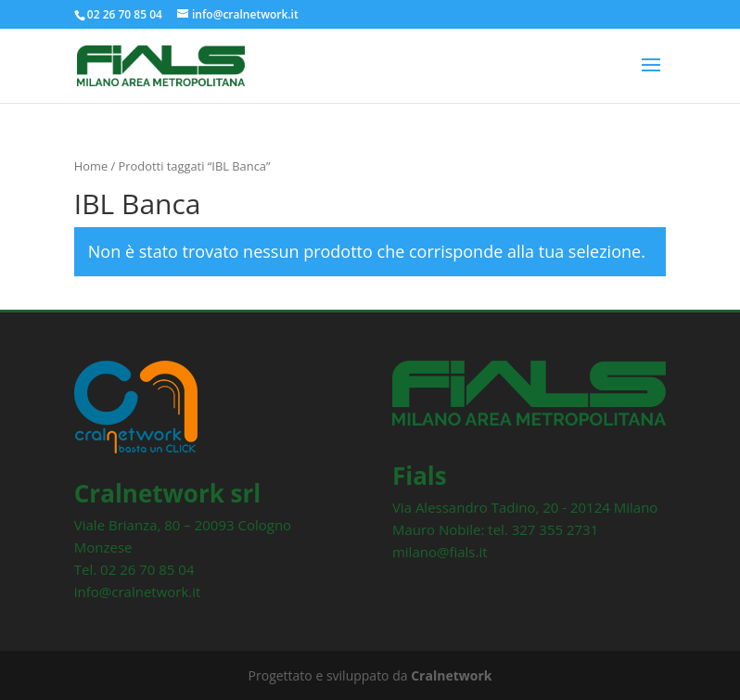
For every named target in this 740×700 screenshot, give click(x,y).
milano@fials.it (440, 552)
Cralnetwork (451, 675)
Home (91, 166)
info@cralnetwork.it (138, 592)
